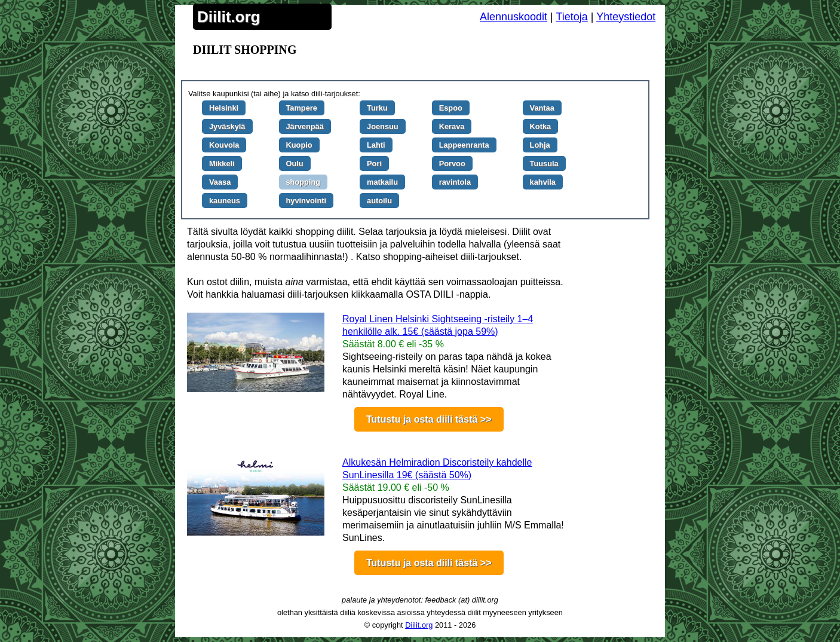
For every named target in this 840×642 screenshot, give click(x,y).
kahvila (543, 182)
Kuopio (299, 145)
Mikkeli (222, 163)
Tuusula (544, 163)
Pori (374, 163)
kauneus (225, 201)
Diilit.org (229, 17)
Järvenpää (305, 126)
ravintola (455, 182)
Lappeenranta (464, 145)
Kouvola (224, 145)
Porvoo (452, 163)
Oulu (295, 163)
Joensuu (383, 126)
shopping (303, 182)
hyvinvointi (306, 201)
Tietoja (571, 17)
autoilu (379, 201)
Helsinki (224, 108)
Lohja (540, 145)
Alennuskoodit (513, 17)
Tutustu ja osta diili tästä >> (429, 419)
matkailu (382, 182)
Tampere (302, 108)
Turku (377, 108)
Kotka (541, 126)
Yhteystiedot (626, 17)
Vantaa (542, 108)
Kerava (452, 126)
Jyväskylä (227, 126)
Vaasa (220, 182)
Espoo (451, 108)
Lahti (376, 145)
